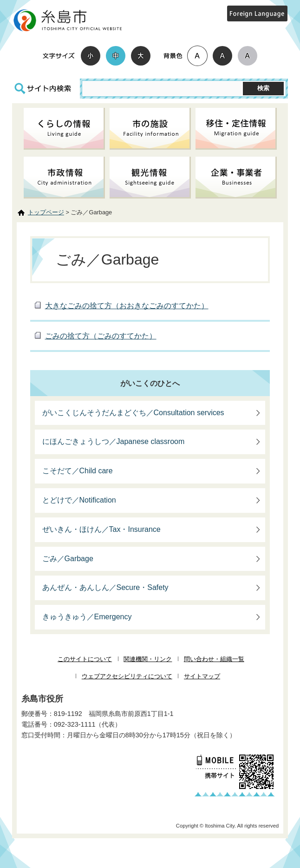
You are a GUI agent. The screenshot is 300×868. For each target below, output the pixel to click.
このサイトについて (85, 659)
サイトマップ (202, 676)
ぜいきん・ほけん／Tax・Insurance (101, 529)
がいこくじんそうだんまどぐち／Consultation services (133, 413)
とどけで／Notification (79, 500)
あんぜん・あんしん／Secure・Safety (105, 587)
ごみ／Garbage (68, 559)
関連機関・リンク (148, 659)
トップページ (46, 212)
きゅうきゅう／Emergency (87, 617)
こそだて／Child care (78, 471)
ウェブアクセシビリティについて (127, 676)
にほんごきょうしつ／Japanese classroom (114, 441)
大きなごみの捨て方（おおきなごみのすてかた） (127, 306)
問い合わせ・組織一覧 (214, 659)
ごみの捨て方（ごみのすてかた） (101, 336)
